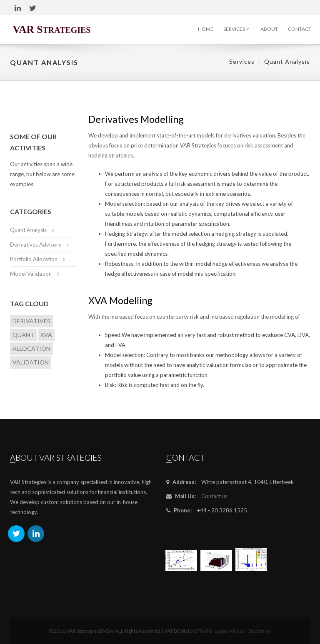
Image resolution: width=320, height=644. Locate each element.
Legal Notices (230, 631)
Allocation (31, 348)
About (269, 29)
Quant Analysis (28, 230)
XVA (46, 335)
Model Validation (31, 274)
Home (206, 29)
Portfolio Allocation (34, 259)
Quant (23, 335)
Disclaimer (259, 631)
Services (236, 29)
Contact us (214, 496)
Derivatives (31, 321)
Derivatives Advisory (36, 245)
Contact (300, 29)
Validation (31, 362)
